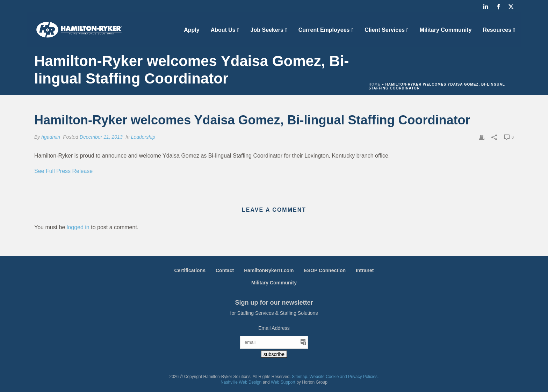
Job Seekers (267, 30)
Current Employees (324, 30)
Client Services (385, 30)
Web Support (283, 382)
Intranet (365, 270)
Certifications (190, 270)
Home (374, 84)
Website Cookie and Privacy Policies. (344, 377)
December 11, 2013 (101, 137)
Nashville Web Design (241, 382)
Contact (225, 270)
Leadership (143, 137)
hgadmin (51, 137)
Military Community (446, 30)
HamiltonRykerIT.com (269, 270)
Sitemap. (300, 377)
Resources (497, 30)
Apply (192, 30)
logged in (78, 227)
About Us (223, 30)
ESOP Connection (325, 270)
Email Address (274, 328)
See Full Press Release (63, 171)
